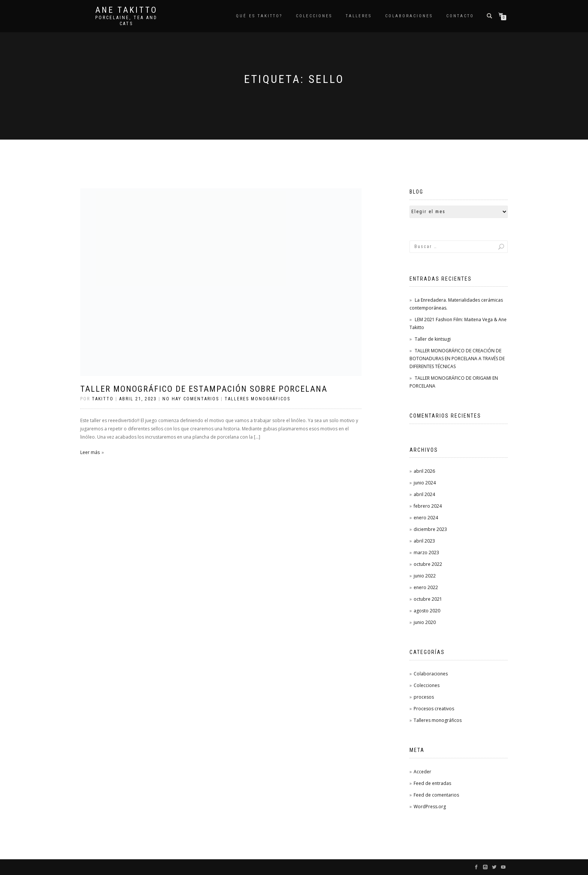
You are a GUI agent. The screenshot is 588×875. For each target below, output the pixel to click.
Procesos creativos (434, 709)
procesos (424, 697)
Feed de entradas (432, 783)
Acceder (422, 772)
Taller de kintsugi (433, 339)
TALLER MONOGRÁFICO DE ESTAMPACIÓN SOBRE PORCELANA (204, 389)
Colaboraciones (409, 16)
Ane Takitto (126, 10)
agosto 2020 (427, 611)
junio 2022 (425, 576)
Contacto (460, 16)
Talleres (359, 16)
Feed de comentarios (436, 795)
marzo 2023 (426, 553)
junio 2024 (425, 483)
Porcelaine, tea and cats (126, 21)
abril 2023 (424, 541)
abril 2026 (424, 471)
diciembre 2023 (430, 529)
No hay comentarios (191, 399)
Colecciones (427, 685)
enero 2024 (426, 518)
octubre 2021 (428, 599)
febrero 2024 (428, 506)
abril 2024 (424, 494)
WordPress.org (430, 807)
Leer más (90, 452)
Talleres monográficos (257, 399)
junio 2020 (425, 622)
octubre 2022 (428, 564)
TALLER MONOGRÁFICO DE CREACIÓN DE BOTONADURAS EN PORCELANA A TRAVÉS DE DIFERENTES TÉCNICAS (457, 359)
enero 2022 (426, 587)
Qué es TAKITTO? (259, 16)
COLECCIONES (314, 16)
